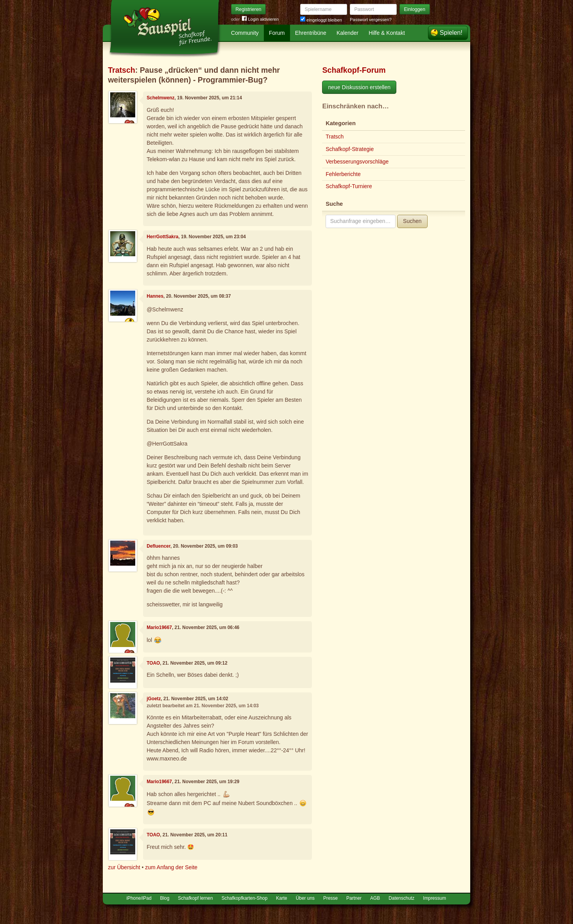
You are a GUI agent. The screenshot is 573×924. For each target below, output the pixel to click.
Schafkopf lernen (195, 898)
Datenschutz (401, 898)
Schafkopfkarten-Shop (245, 898)
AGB (375, 898)
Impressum (434, 898)
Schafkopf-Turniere (349, 186)
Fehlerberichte (343, 174)
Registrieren (249, 9)
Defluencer (158, 546)
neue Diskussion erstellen (359, 87)
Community (245, 33)
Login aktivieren (260, 19)
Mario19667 (159, 627)
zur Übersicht (124, 867)
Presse (330, 898)
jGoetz (154, 699)
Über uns (305, 898)
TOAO (153, 663)
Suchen (412, 221)
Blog (165, 898)
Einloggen (415, 9)
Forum (277, 33)
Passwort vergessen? (371, 20)
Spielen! (451, 33)
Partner (354, 898)
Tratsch (122, 70)
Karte (281, 898)
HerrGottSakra (162, 237)
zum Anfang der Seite (171, 867)
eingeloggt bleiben (321, 20)
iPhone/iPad (139, 898)
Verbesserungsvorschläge (357, 162)
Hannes (155, 296)
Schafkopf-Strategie (350, 149)
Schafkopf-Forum (354, 70)
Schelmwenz (160, 98)
